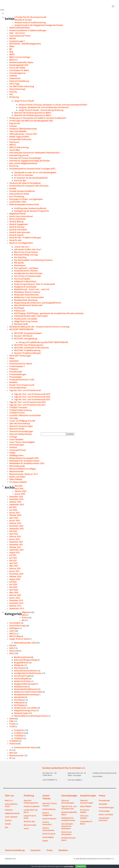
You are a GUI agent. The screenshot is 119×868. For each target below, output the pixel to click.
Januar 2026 (20, 494)
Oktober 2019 (15, 606)
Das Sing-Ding (20, 257)
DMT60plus (14, 628)
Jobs (7, 827)
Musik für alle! (15, 240)
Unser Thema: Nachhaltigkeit (22, 442)
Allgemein (26, 612)
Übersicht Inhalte (17, 429)
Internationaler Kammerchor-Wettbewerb (67, 826)
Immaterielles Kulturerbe (20, 139)
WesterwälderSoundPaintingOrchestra (31, 716)
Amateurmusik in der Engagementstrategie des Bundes (39, 25)
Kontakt (13, 188)
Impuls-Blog (14, 150)
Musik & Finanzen (17, 227)
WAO (11, 753)
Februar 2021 (15, 568)
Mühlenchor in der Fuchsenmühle (29, 297)
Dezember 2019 (16, 600)
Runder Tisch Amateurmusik (22, 385)
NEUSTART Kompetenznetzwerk (28, 333)
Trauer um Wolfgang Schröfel (22, 421)
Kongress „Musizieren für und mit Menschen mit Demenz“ (44, 107)
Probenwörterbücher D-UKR (22, 380)
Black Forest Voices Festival (26, 252)
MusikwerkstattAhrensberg (26, 695)
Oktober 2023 (15, 523)
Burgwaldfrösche (21, 663)
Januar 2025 (14, 513)
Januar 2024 (14, 521)
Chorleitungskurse (17, 73)
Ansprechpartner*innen (20, 36)
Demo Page (14, 84)
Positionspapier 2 (17, 366)
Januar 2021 (14, 571)
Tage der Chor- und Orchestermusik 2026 (27, 402)
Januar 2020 (14, 598)
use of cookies (69, 866)
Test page (14, 418)
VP (10, 750)
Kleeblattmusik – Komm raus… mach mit (32, 289)
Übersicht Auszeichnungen (21, 426)
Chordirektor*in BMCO (19, 70)
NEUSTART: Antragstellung (26, 339)
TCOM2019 (19, 733)
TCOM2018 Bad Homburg (20, 410)
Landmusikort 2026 (18, 202)
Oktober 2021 (15, 547)
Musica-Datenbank (17, 219)
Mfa (11, 645)
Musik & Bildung (16, 222)
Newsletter (14, 361)
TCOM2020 (19, 736)
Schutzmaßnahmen (18, 388)
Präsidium (14, 369)
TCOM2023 (19, 738)
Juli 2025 (13, 507)
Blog (11, 52)
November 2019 (16, 603)
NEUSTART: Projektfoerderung (27, 350)
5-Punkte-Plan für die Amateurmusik (30, 17)
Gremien (13, 126)
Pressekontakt (16, 372)
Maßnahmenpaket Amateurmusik (24, 204)
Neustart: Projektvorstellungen (27, 353)
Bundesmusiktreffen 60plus (21, 62)
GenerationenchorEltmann (26, 671)
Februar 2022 (15, 537)
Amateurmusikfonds (31, 806)
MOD (12, 648)
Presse (12, 724)
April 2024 (14, 518)
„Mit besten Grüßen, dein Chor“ (28, 249)
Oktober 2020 (15, 577)
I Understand (81, 866)
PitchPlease (19, 308)
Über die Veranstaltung (20, 424)
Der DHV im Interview (23, 175)
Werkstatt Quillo (21, 324)
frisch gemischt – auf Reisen (26, 268)
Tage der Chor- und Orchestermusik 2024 (32, 397)
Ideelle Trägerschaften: (19, 137)
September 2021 (17, 550)
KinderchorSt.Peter (22, 681)
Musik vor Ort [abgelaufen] (21, 243)
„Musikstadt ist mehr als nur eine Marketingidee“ (35, 173)
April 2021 (14, 563)
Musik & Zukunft (16, 235)
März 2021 (14, 566)
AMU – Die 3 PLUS (17, 33)
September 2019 (17, 608)
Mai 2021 (13, 561)
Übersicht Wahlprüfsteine (21, 434)
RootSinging (19, 705)
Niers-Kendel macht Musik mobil (28, 305)
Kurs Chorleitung (17, 197)
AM (23, 615)
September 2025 (17, 505)
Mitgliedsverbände (17, 214)
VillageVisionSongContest (25, 711)
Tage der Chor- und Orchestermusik (25, 390)
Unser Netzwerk (16, 439)
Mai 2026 (19, 486)
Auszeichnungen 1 (17, 41)
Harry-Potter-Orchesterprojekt (27, 276)
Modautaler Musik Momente (26, 295)
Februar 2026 (20, 491)
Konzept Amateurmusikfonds (22, 191)
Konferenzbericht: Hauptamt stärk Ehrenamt (29, 186)
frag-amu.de (15, 123)
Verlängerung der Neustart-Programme (31, 211)
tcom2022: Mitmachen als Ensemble (25, 415)
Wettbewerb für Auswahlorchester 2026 (27, 463)
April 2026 (19, 489)
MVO (11, 653)
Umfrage (13, 437)
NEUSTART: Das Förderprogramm (29, 345)
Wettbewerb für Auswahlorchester (24, 461)
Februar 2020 (15, 595)
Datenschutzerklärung (19, 81)
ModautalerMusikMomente (26, 689)
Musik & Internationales (20, 232)
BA (23, 620)
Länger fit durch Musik (19, 639)
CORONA (13, 76)
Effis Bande (19, 263)
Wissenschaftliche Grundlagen (23, 469)
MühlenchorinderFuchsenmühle (28, 692)
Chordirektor (15, 623)
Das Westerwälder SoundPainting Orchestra (33, 260)
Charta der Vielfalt (17, 68)
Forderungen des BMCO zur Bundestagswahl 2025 (31, 121)
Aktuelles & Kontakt (23, 20)
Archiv (26, 829)
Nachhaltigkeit (48, 837)
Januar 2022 (14, 539)
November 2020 (16, 574)
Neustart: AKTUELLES (23, 336)
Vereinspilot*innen (18, 450)
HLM (11, 631)
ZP (10, 758)
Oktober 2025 (15, 502)
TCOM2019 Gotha (17, 413)
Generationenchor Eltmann (26, 271)
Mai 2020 (13, 587)
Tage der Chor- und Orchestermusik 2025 (32, 399)
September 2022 (17, 529)
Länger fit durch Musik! (24, 101)
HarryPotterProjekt (22, 676)
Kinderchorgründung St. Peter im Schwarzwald (34, 284)
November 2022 (16, 526)
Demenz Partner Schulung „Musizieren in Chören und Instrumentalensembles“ (53, 105)
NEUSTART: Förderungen (20, 356)
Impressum (14, 142)
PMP (11, 721)
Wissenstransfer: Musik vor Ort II (24, 474)
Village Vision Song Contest (26, 321)
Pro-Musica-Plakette (18, 482)
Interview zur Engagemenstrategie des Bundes (30, 161)
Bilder (12, 46)
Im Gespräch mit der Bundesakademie (31, 178)
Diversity (13, 92)
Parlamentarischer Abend (21, 364)
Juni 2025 (13, 510)
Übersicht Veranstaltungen (21, 431)
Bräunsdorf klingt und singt (26, 255)
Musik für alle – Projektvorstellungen (25, 238)
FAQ (11, 94)
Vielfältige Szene (16, 455)
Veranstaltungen (17, 445)
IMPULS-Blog (15, 636)
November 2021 (16, 545)
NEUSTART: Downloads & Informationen (31, 348)
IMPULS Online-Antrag (19, 147)
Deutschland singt (17, 89)
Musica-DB (14, 651)
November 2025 (16, 499)
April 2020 (14, 590)
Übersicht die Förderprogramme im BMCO (33, 113)
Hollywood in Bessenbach (25, 281)
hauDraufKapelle (21, 679)
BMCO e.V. (14, 60)
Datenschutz (15, 78)
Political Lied (19, 311)
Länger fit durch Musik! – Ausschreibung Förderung (41, 110)
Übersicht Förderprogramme (31, 802)
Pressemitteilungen (18, 374)
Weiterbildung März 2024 (25, 643)
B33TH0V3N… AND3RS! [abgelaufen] (25, 44)
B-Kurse (25, 618)
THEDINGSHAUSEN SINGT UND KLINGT (31, 316)
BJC (11, 49)
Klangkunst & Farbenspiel (25, 287)
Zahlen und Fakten (17, 477)
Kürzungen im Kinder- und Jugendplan (26, 199)
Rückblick (13, 382)
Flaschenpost (20, 265)
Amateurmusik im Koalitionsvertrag (30, 23)
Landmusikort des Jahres (31, 811)
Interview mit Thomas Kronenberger (25, 158)
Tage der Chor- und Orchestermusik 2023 (32, 394)
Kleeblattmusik (20, 687)
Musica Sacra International (21, 216)
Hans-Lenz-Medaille (18, 131)
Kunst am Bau (20, 181)
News (12, 358)
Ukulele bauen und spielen (26, 319)
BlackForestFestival (22, 657)
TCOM (12, 727)
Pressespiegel (15, 377)
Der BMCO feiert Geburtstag (22, 86)
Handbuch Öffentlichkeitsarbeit (23, 129)
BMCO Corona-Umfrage (20, 57)
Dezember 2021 (16, 542)
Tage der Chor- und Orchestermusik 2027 (27, 405)
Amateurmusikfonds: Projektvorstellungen (28, 30)
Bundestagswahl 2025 (19, 65)
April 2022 (14, 534)
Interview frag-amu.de (19, 155)
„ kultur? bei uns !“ (22, 247)
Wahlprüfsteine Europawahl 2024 (24, 458)
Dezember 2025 (16, 497)
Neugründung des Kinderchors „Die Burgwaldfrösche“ (38, 303)
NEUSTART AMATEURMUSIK (21, 329)
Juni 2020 (13, 584)
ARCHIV (13, 38)
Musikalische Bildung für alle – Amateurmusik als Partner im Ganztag (39, 327)
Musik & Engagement (19, 224)
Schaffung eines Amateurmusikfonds (30, 208)
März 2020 (14, 593)
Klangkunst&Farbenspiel (25, 684)
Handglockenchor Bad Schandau (28, 273)
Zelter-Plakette (16, 479)
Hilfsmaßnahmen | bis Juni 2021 (23, 134)
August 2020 (15, 579)
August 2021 (15, 553)
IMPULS (13, 145)
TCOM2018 (19, 730)
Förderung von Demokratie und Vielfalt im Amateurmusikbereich (38, 118)
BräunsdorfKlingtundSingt (25, 660)
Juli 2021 (13, 555)
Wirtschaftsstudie (17, 466)
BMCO (12, 54)
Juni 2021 (13, 558)
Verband (13, 447)
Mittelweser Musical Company (27, 292)
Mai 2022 (13, 531)
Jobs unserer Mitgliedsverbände (23, 163)
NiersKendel (19, 697)
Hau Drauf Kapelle (22, 279)
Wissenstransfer (16, 471)
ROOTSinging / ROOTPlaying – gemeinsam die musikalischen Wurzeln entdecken (49, 313)
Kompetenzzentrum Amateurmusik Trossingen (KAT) (32, 169)
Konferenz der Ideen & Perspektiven (25, 183)
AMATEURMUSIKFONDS (20, 28)
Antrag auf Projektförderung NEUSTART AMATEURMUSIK (43, 342)
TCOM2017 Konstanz (18, 408)
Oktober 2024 (15, 515)
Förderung (14, 97)
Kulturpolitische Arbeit (19, 194)
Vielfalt (12, 453)
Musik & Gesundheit (18, 230)
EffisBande (19, 665)
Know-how (14, 166)
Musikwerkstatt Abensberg (26, 300)
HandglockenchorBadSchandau (28, 673)
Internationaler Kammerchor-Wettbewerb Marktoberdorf (34, 153)
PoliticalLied (19, 703)
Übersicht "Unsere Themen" (50, 805)
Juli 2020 (13, 582)
